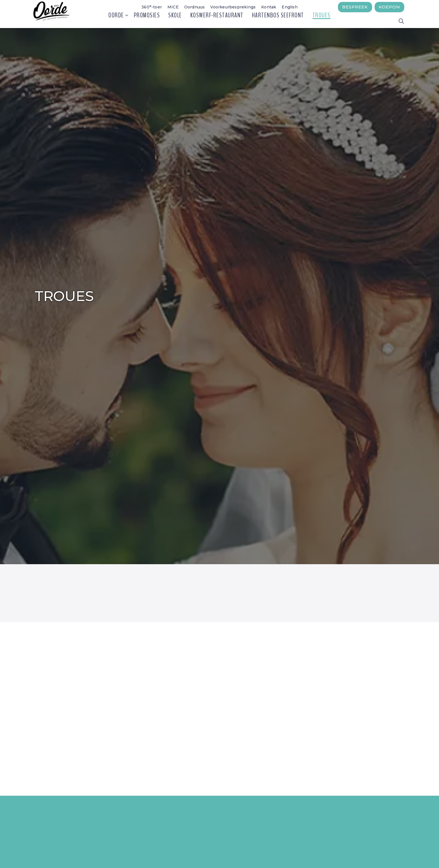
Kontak (269, 7)
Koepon (389, 7)
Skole (175, 21)
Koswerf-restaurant (217, 21)
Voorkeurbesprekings (233, 7)
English (289, 7)
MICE (173, 7)
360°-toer (152, 7)
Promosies (147, 21)
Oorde (116, 21)
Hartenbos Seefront (278, 21)
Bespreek (355, 7)
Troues (322, 21)
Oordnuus (195, 7)
